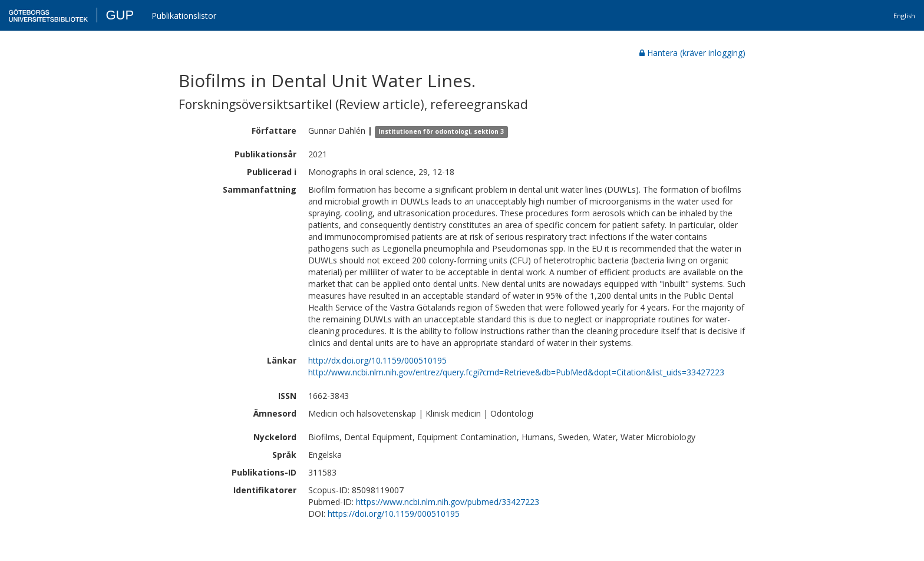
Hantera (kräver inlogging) (692, 53)
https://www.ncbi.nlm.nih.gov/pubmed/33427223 (448, 502)
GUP (120, 15)
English (904, 16)
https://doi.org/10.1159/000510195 (394, 514)
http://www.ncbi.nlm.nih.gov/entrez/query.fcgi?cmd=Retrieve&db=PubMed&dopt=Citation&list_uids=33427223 (516, 372)
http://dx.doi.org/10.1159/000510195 (377, 360)
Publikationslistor (184, 16)
